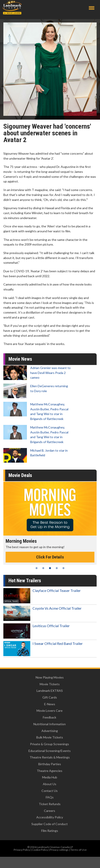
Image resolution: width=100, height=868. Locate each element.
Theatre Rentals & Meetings (50, 757)
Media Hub (50, 777)
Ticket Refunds (50, 804)
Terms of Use (78, 850)
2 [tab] (43, 568)
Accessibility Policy (50, 817)
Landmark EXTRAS (50, 691)
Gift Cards (50, 697)
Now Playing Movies (50, 677)
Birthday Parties (50, 764)
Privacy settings (59, 850)
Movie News (20, 359)
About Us (50, 784)
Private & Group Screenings (50, 744)
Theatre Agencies (50, 771)
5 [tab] (63, 568)
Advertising (50, 731)
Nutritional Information (50, 724)
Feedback (50, 717)
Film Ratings (50, 831)
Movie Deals (20, 475)
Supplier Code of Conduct (50, 824)
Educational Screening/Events (50, 751)
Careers (50, 811)
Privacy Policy (22, 850)
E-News (50, 704)
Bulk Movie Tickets (50, 737)
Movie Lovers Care (50, 711)
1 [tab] (37, 568)
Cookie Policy (40, 850)
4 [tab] (57, 568)
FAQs (50, 797)
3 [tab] (50, 568)
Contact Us (50, 791)
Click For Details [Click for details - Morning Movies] (50, 557)
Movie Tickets (50, 684)
